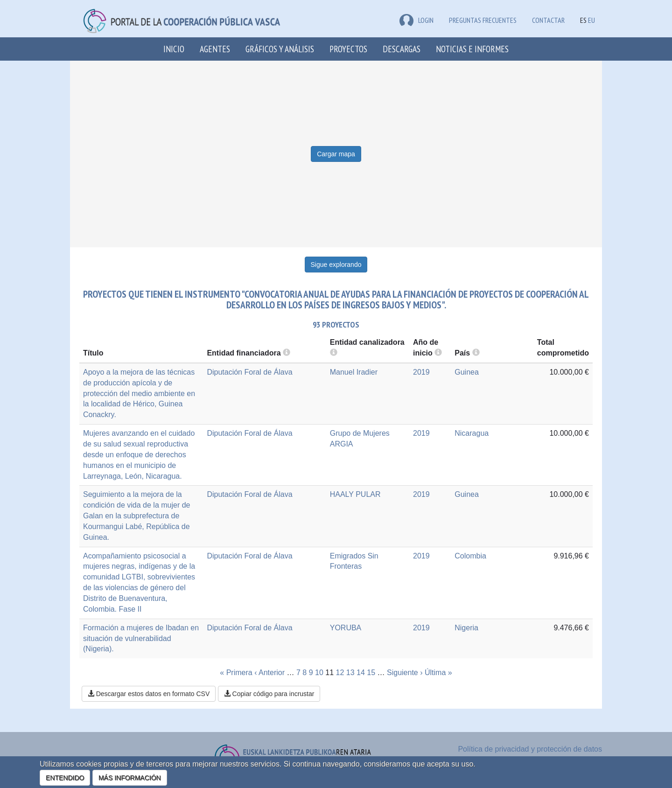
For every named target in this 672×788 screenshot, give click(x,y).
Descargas (402, 49)
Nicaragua (472, 433)
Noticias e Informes (472, 49)
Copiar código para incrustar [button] (269, 694)
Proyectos (348, 49)
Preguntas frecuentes (483, 20)
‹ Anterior (269, 673)
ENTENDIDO (65, 778)
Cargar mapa (336, 154)
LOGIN (416, 20)
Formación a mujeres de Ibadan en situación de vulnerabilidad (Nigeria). (141, 638)
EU (591, 20)
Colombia (470, 556)
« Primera (236, 673)
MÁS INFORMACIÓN (130, 778)
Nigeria (466, 628)
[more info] (438, 353)
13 (350, 673)
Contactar (548, 20)
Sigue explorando (336, 265)
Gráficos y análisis (280, 49)
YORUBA (346, 628)
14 (361, 673)
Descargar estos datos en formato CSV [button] (149, 694)
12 (340, 673)
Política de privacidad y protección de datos (530, 749)
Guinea (467, 372)
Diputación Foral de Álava (249, 372)
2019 (421, 372)
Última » (438, 673)
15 (371, 673)
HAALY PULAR (355, 494)
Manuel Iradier (354, 372)
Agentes (215, 49)
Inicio (174, 49)
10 (319, 673)
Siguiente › (405, 673)
